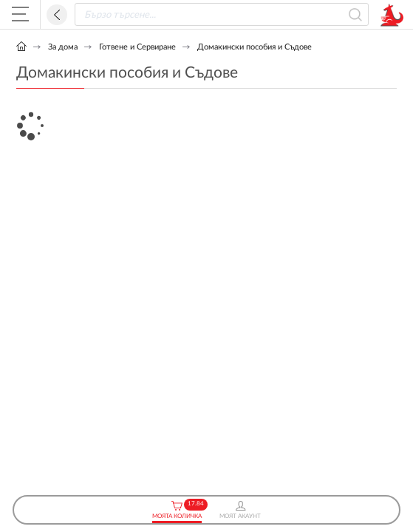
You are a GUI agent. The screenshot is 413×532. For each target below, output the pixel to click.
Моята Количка (177, 510)
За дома (63, 47)
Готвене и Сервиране (137, 47)
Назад (57, 15)
